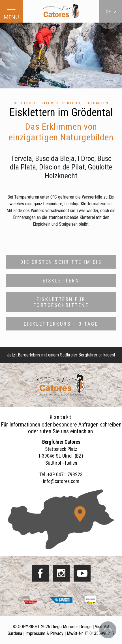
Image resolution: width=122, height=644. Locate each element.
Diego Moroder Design (71, 627)
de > (111, 12)
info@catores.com (61, 481)
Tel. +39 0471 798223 (61, 475)
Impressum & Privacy (44, 633)
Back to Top (108, 630)
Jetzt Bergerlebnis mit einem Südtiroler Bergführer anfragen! (61, 355)
